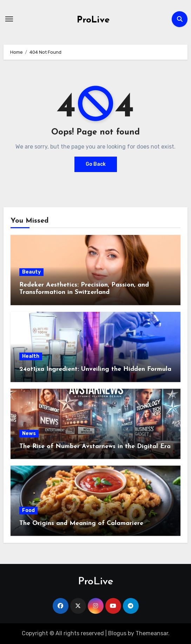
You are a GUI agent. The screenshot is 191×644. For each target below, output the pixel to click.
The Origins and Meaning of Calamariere (81, 523)
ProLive (93, 20)
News (29, 433)
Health (31, 356)
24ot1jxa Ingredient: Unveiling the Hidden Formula (95, 369)
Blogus (117, 633)
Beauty (31, 272)
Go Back (96, 164)
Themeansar (152, 633)
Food (28, 510)
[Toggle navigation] (9, 19)
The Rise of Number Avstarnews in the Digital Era (95, 446)
